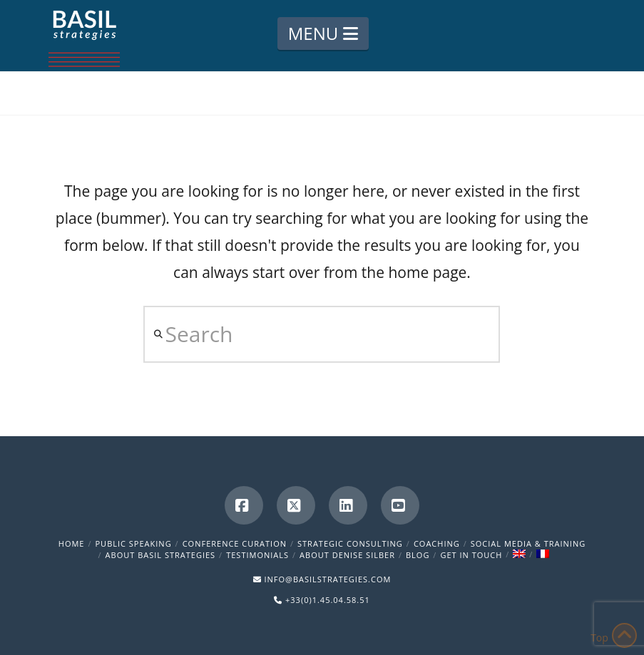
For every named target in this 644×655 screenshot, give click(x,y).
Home (72, 543)
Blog (418, 555)
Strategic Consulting (350, 543)
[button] (323, 33)
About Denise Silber (347, 555)
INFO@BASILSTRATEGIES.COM (327, 579)
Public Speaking (134, 543)
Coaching (437, 543)
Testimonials (257, 555)
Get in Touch (471, 555)
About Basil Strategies (161, 555)
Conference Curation (235, 543)
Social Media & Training (528, 543)
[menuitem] (519, 555)
